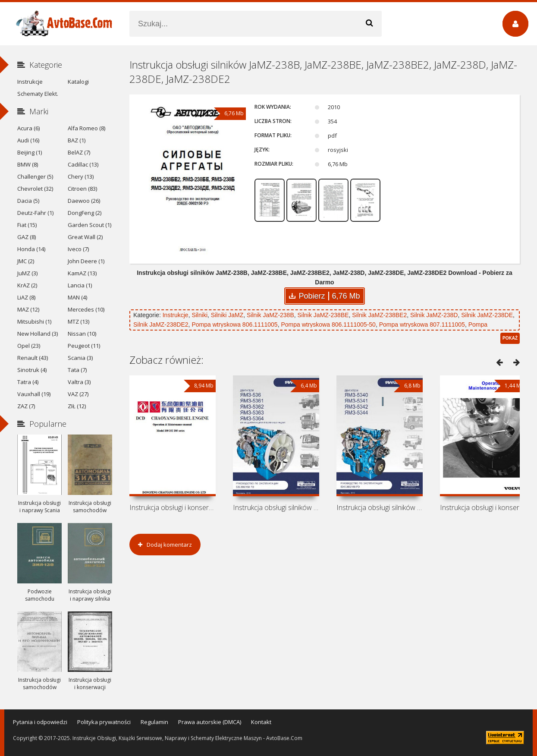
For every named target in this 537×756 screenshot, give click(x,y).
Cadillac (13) (83, 164)
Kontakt (261, 722)
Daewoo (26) (84, 201)
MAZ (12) (28, 309)
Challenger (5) (35, 176)
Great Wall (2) (85, 237)
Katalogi (78, 82)
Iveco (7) (78, 249)
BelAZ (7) (79, 152)
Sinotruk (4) (32, 370)
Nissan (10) (82, 334)
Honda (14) (31, 249)
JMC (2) (26, 261)
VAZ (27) (78, 394)
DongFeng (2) (85, 213)
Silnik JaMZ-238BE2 (379, 315)
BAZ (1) (77, 140)
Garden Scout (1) (89, 225)
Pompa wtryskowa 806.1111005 (234, 324)
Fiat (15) (27, 225)
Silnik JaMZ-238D (434, 315)
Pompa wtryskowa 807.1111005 (422, 324)
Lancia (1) (80, 285)
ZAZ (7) (26, 406)
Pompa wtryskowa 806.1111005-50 (328, 324)
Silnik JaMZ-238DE (487, 315)
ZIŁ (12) (77, 406)
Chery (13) (81, 176)
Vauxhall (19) (34, 394)
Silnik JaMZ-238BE (323, 315)
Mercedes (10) (86, 309)
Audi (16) (28, 140)
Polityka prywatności (104, 722)
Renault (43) (33, 358)
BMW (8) (28, 164)
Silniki (199, 315)
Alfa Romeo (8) (86, 128)
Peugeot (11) (84, 346)
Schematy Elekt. (38, 94)
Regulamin (154, 722)
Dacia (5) (28, 201)
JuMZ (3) (27, 273)
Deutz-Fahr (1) (35, 213)
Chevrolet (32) (35, 189)
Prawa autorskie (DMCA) (210, 722)
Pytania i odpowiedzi (40, 722)
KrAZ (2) (27, 285)
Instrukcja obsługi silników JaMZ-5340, (380, 507)
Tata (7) (77, 370)
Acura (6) (28, 128)
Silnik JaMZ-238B (270, 315)
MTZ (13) (79, 321)
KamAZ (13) (82, 273)
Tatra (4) (28, 382)
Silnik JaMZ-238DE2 (161, 324)
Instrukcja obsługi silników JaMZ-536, (276, 507)
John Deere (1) (86, 261)
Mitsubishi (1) (34, 321)
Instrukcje (176, 315)
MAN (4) (77, 297)
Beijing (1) (30, 152)
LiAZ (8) (26, 297)
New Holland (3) (38, 334)
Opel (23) (29, 346)
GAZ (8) (27, 237)
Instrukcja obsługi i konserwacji (173, 507)
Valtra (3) (79, 382)
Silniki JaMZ (227, 315)
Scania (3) (80, 358)
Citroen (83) (82, 189)
